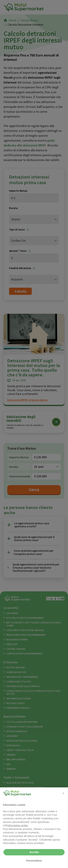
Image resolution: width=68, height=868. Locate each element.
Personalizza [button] (34, 861)
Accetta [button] (34, 852)
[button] (63, 793)
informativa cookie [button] (17, 825)
